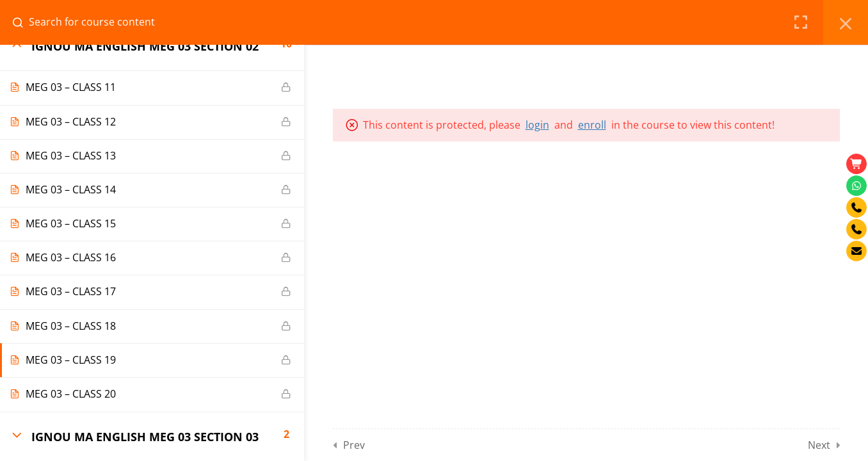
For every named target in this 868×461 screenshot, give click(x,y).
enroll (592, 125)
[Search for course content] (23, 22)
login (537, 125)
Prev (354, 445)
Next (819, 445)
